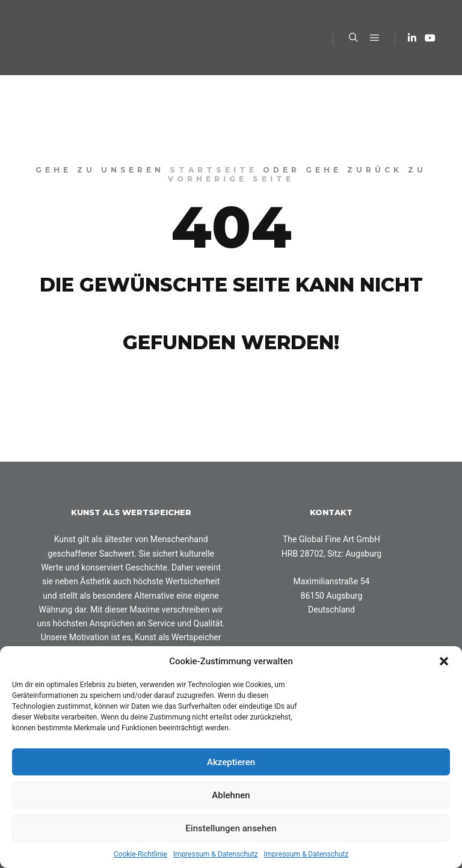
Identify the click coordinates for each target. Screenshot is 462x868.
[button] (444, 661)
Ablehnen (231, 795)
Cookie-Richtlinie (140, 854)
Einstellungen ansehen (231, 828)
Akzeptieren (231, 762)
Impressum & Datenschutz (216, 854)
